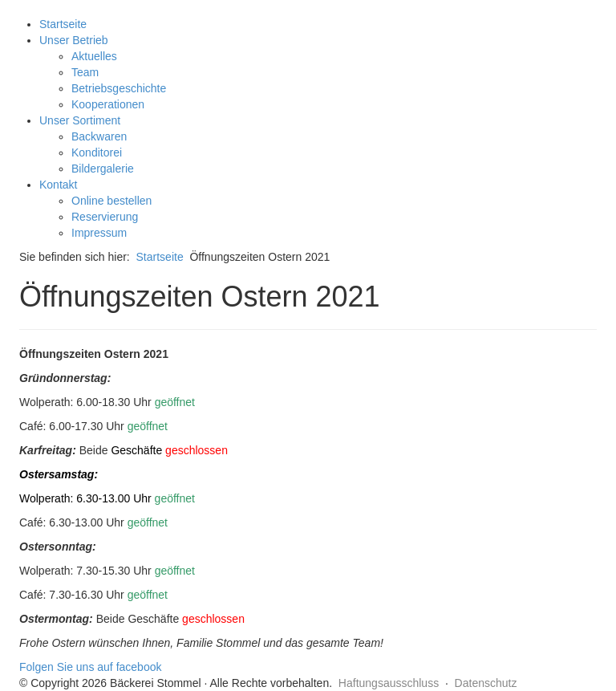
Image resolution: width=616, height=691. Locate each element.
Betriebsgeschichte (119, 88)
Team (85, 72)
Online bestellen (111, 201)
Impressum (99, 233)
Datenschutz (486, 683)
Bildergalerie (103, 169)
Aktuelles (94, 56)
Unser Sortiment (80, 120)
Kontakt (58, 185)
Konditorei (97, 152)
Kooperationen (108, 104)
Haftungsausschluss (389, 683)
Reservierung (105, 217)
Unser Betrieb (74, 40)
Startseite (63, 24)
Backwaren (99, 136)
